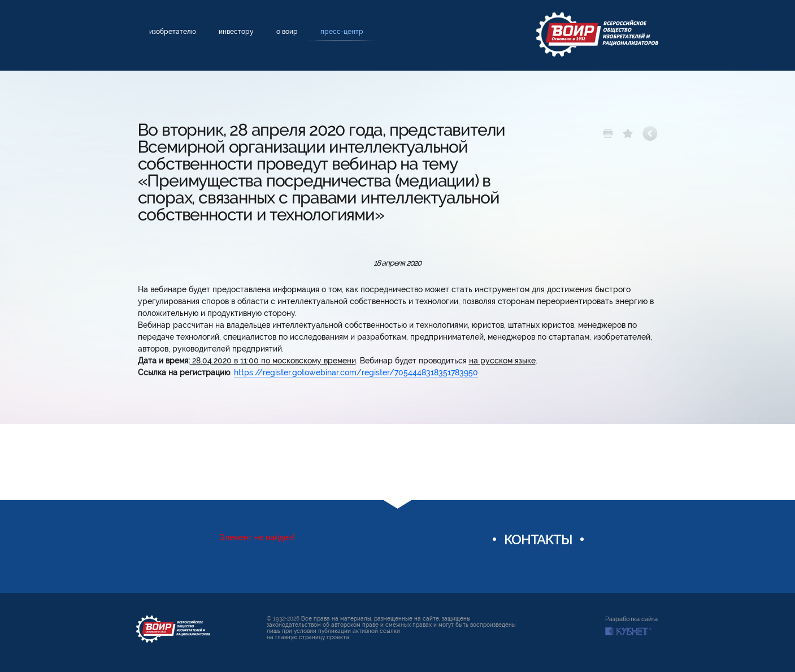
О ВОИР (287, 32)
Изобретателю (173, 32)
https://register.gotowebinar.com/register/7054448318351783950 (356, 372)
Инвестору (236, 32)
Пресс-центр (342, 32)
